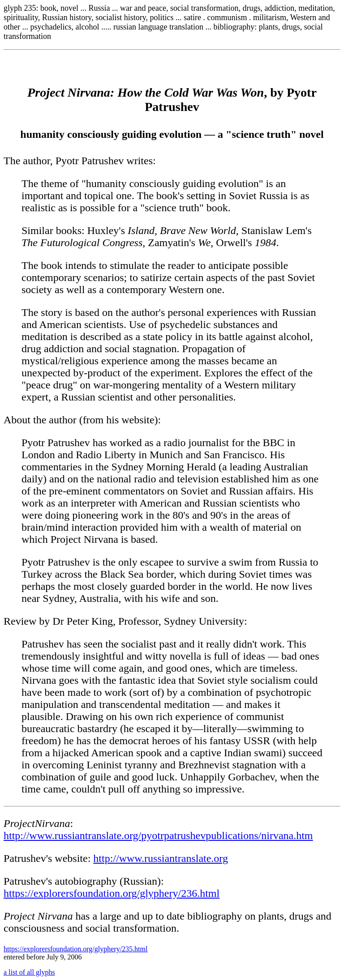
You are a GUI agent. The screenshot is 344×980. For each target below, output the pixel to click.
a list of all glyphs (29, 972)
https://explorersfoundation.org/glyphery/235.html (75, 949)
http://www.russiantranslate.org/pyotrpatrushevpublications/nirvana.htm (158, 835)
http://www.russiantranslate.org (161, 858)
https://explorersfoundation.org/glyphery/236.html (112, 893)
